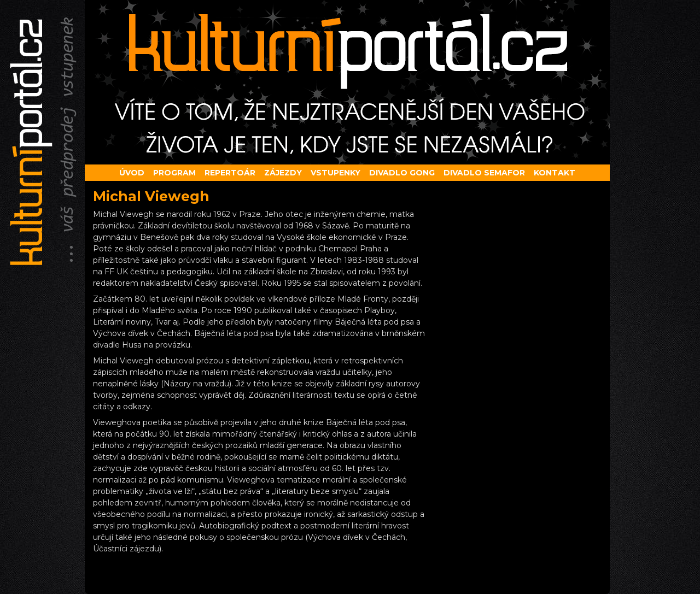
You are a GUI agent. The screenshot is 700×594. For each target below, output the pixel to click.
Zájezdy (283, 173)
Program (174, 173)
